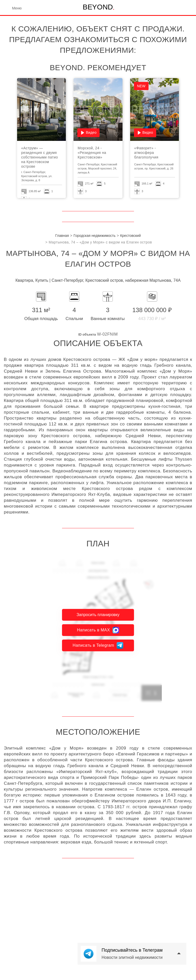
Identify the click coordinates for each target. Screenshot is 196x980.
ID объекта (87, 334)
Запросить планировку (98, 615)
